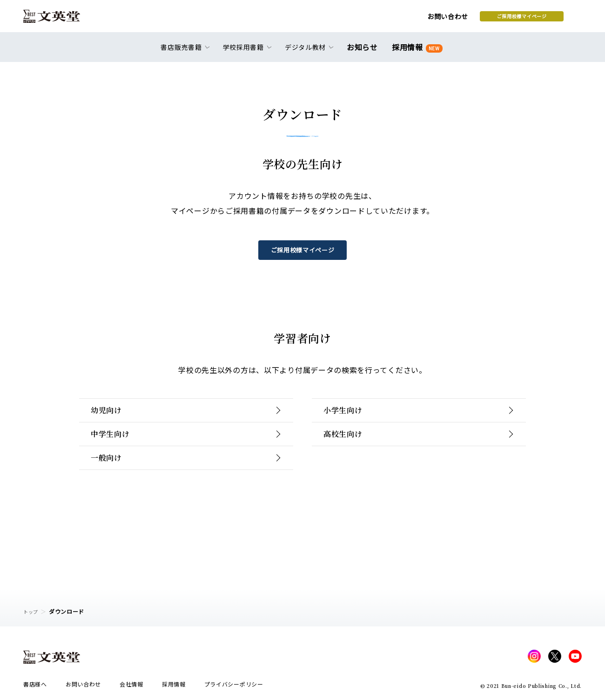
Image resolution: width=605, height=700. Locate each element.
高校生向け (350, 454)
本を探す (540, 19)
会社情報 (131, 687)
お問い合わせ (373, 20)
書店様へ (35, 687)
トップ (32, 611)
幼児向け (112, 417)
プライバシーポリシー (234, 687)
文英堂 (60, 20)
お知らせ (364, 52)
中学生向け (117, 454)
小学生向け (350, 417)
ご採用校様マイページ (447, 19)
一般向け (112, 491)
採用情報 (415, 52)
